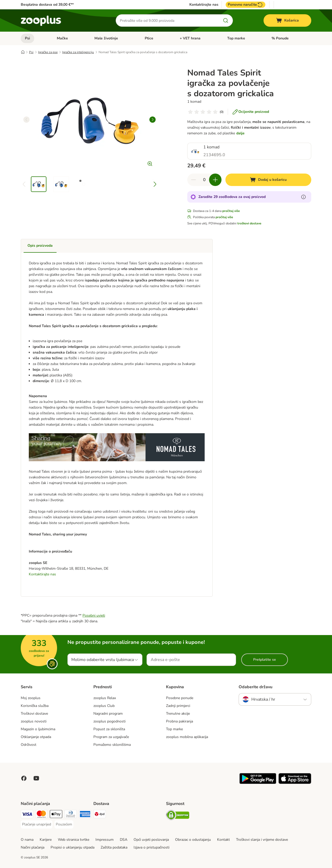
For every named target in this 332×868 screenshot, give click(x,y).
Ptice (149, 38)
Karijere (46, 840)
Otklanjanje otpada (36, 737)
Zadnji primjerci (178, 706)
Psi (27, 38)
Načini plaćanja (33, 847)
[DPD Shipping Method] (100, 815)
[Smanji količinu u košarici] (193, 180)
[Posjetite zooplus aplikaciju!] (258, 783)
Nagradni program (108, 714)
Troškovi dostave (34, 714)
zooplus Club (104, 706)
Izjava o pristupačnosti (151, 847)
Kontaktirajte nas (204, 5)
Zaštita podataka (114, 847)
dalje (240, 133)
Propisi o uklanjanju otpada (72, 847)
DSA (124, 840)
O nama (27, 840)
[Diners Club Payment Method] (71, 815)
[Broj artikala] (204, 180)
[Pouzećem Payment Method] (64, 824)
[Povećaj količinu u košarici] (215, 180)
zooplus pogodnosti (109, 721)
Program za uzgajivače (111, 737)
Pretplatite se (265, 660)
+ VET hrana (190, 38)
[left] (26, 120)
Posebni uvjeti (94, 615)
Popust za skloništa (109, 729)
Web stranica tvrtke (74, 840)
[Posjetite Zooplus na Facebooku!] (24, 778)
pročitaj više (231, 211)
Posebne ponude (180, 698)
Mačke (62, 38)
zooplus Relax (105, 698)
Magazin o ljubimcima (38, 729)
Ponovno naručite (245, 5)
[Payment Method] (56, 815)
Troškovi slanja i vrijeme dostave (262, 840)
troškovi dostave (249, 223)
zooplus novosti (34, 721)
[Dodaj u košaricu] (268, 180)
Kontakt (223, 840)
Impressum (105, 840)
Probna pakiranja (179, 721)
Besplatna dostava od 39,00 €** (47, 5)
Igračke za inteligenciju (78, 52)
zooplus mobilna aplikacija (187, 737)
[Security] (178, 816)
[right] (153, 120)
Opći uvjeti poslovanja (151, 840)
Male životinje (106, 38)
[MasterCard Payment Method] (41, 815)
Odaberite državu (255, 687)
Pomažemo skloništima (112, 745)
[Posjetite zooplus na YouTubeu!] (36, 778)
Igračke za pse (48, 52)
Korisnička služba (35, 706)
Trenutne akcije (178, 714)
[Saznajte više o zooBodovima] (303, 197)
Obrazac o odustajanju (193, 840)
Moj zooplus (31, 698)
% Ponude (280, 38)
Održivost (29, 745)
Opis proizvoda (40, 246)
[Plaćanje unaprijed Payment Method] (37, 824)
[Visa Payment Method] (27, 815)
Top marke (236, 38)
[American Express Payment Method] (85, 815)
